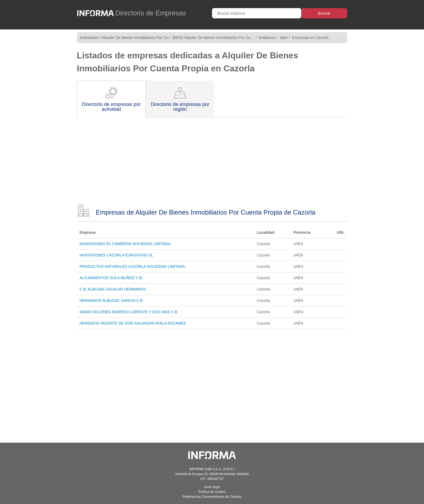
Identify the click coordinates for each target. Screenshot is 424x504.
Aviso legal (212, 487)
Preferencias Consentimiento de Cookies (212, 497)
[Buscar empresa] (257, 13)
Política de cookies (212, 492)
